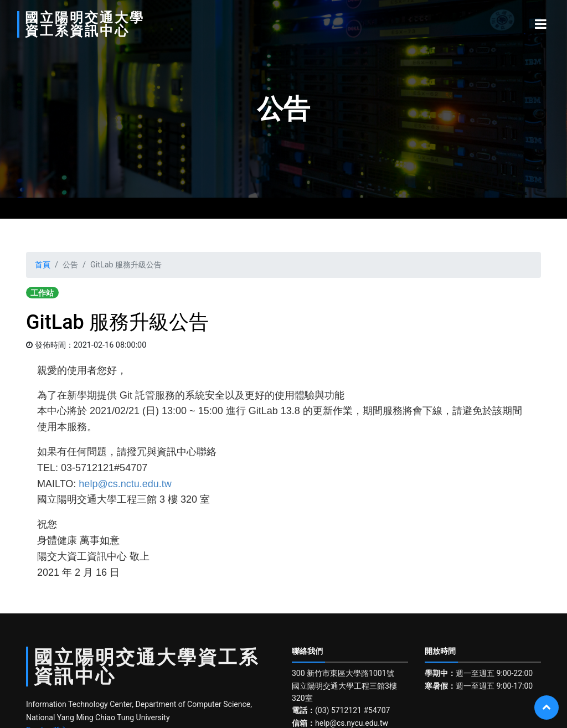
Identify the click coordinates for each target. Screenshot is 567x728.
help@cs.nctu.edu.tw (125, 484)
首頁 (43, 265)
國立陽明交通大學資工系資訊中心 (85, 24)
